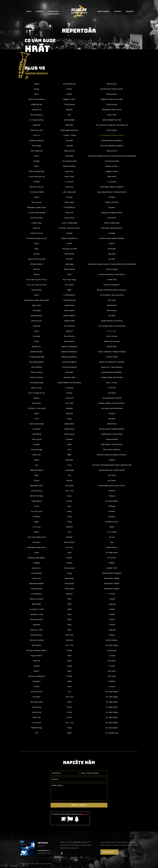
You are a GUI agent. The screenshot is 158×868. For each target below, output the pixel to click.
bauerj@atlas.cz (44, 850)
